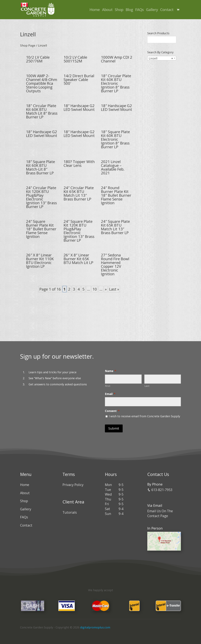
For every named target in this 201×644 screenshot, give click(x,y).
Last (147, 386)
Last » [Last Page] (114, 289)
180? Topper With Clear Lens (79, 163)
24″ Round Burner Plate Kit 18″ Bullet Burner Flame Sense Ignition (116, 195)
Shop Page (28, 45)
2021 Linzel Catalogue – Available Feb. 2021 (113, 167)
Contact (167, 10)
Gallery (152, 10)
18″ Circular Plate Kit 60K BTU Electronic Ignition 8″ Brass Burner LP (116, 83)
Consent (112, 411)
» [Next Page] (106, 289)
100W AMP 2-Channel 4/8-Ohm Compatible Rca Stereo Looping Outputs (42, 83)
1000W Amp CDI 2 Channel (117, 59)
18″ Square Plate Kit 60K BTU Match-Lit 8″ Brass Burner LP (41, 167)
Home (95, 10)
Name (111, 371)
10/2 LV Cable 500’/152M (75, 59)
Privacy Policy (73, 485)
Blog (129, 10)
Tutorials (70, 512)
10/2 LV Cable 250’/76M (38, 59)
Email (110, 394)
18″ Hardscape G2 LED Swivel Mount (79, 107)
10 (95, 289)
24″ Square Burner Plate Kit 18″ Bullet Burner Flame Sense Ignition (41, 229)
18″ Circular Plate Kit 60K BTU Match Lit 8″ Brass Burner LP (42, 111)
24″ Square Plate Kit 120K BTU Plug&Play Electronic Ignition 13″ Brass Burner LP (79, 231)
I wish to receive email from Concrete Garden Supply (144, 416)
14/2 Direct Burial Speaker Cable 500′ (79, 79)
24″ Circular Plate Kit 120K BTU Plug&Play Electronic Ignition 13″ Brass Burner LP (41, 197)
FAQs (139, 10)
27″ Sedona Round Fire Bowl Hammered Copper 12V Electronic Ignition (115, 264)
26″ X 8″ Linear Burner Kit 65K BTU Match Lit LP (78, 259)
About (107, 10)
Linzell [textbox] (161, 58)
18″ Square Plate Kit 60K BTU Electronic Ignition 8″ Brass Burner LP (115, 139)
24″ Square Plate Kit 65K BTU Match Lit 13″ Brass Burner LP (115, 227)
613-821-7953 (160, 490)
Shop (119, 10)
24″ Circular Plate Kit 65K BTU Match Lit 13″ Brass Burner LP (79, 193)
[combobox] (162, 58)
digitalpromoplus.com (95, 627)
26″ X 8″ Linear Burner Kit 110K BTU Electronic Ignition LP (40, 261)
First (108, 386)
